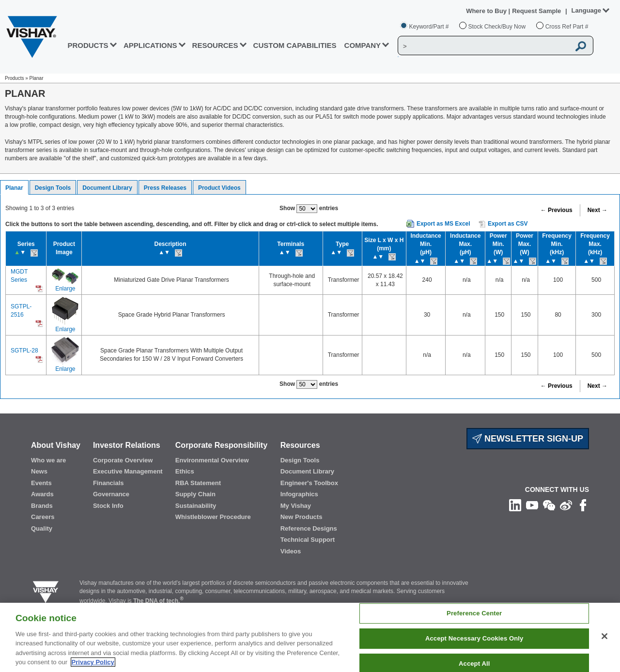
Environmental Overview (212, 460)
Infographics (299, 494)
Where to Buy (487, 11)
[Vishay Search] (484, 46)
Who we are (48, 460)
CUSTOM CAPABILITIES (295, 45)
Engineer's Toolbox (309, 483)
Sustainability (196, 506)
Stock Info (108, 506)
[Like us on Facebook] (583, 505)
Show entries (309, 209)
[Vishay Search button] (581, 46)
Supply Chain (195, 494)
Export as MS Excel (443, 224)
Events (41, 483)
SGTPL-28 (24, 351)
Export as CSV (503, 224)
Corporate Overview (123, 460)
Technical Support (308, 540)
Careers (43, 517)
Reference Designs (309, 528)
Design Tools (53, 188)
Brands (42, 506)
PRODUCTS (88, 45)
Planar (14, 188)
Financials (108, 483)
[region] (310, 637)
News (39, 471)
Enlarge (65, 289)
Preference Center (474, 614)
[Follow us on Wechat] (549, 505)
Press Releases (165, 188)
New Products (302, 517)
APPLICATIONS (150, 45)
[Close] (604, 636)
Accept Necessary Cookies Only (474, 638)
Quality (42, 528)
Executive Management (128, 471)
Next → (597, 210)
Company (363, 45)
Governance (111, 494)
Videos (291, 551)
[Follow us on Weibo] (566, 505)
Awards (42, 494)
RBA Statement (198, 483)
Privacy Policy (93, 662)
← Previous (557, 210)
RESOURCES (215, 45)
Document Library (107, 188)
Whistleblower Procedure (213, 517)
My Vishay (296, 506)
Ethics (185, 471)
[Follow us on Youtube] (532, 505)
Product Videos (219, 188)
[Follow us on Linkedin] (515, 505)
